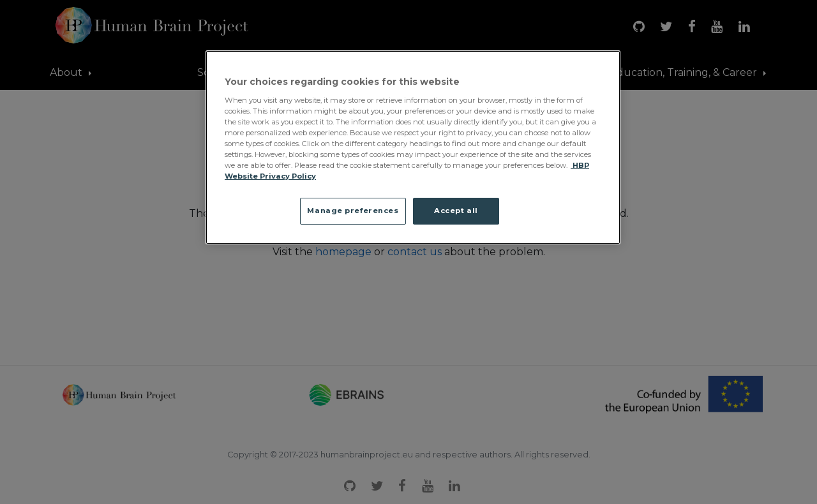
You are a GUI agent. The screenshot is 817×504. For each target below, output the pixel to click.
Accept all (456, 211)
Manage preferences (353, 211)
